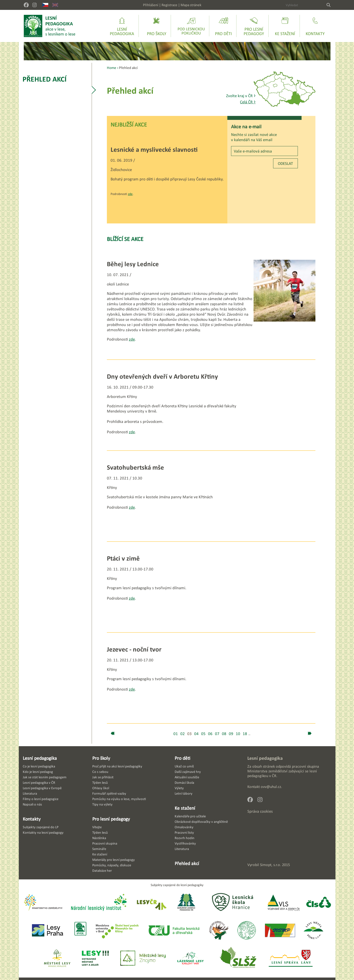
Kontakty (32, 819)
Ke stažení (185, 808)
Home (112, 68)
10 (238, 734)
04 (196, 734)
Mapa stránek (191, 5)
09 (231, 734)
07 (217, 734)
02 (183, 734)
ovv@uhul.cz (271, 787)
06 (210, 734)
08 (224, 734)
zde (130, 194)
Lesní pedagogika (40, 758)
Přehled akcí (45, 79)
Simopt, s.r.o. (271, 865)
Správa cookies (260, 811)
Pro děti (182, 758)
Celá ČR (248, 102)
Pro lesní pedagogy (111, 819)
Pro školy (101, 758)
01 (176, 734)
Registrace (169, 5)
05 (203, 734)
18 (245, 734)
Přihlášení (151, 5)
